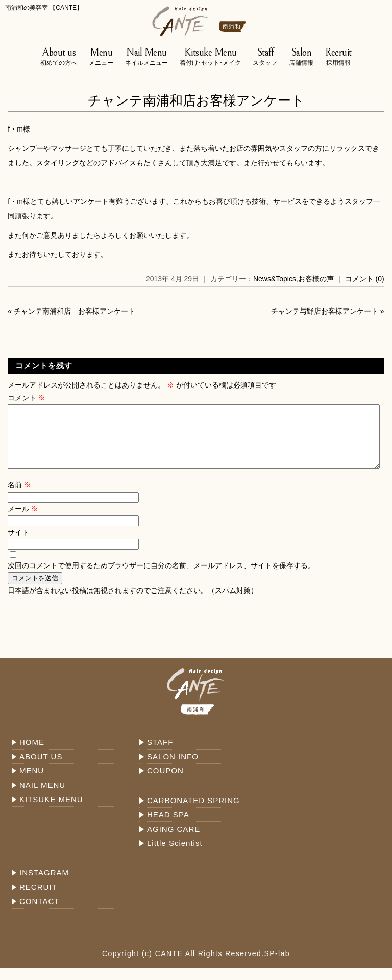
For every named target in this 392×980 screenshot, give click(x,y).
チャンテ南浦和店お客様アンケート (196, 100)
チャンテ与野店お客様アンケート (325, 311)
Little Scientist (175, 855)
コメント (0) (365, 279)
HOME (32, 754)
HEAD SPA (168, 827)
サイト (18, 545)
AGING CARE (174, 841)
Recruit (338, 57)
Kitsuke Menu (210, 57)
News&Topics (275, 279)
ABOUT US (41, 769)
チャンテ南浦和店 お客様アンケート (75, 311)
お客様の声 (316, 279)
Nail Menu (146, 57)
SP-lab (277, 966)
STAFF (160, 754)
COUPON (165, 783)
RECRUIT (38, 899)
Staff (265, 57)
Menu (101, 57)
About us (59, 57)
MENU (32, 783)
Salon (301, 57)
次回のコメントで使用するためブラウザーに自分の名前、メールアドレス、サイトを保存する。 (161, 578)
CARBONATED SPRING (193, 813)
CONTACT (39, 913)
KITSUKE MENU (51, 811)
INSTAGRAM (44, 885)
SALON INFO (173, 769)
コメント (27, 398)
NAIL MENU (42, 797)
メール (23, 521)
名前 (19, 497)
